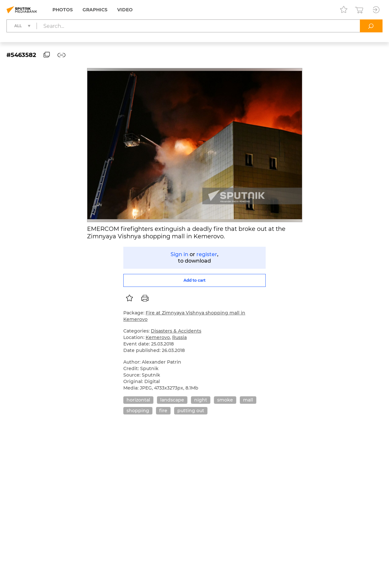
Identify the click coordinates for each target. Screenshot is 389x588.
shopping (138, 411)
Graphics (95, 10)
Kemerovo (158, 337)
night (201, 400)
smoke (225, 400)
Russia (179, 337)
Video (125, 10)
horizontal (138, 400)
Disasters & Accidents (176, 331)
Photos (63, 10)
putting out (191, 411)
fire (163, 411)
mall (248, 400)
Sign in (179, 254)
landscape (172, 400)
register (207, 254)
